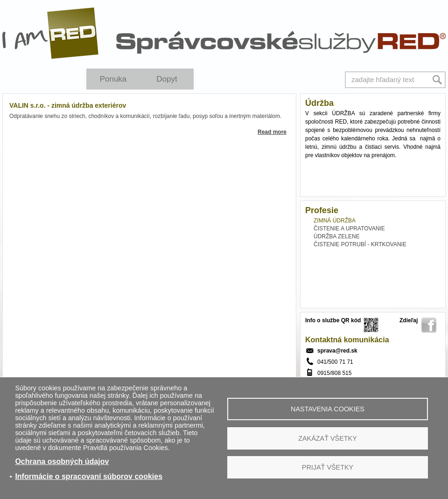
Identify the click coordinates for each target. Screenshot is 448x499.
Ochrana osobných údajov (62, 461)
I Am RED (51, 33)
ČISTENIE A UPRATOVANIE (349, 229)
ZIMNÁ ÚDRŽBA (335, 221)
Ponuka (113, 79)
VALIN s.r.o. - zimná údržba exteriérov (68, 105)
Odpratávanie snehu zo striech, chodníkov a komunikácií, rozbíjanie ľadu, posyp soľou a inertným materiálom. (145, 116)
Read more (272, 132)
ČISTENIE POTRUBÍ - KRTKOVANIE (360, 244)
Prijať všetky (328, 467)
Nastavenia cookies (328, 409)
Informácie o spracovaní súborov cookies (89, 476)
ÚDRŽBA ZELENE (337, 236)
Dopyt (167, 79)
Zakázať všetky (328, 438)
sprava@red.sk (337, 351)
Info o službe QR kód (333, 320)
